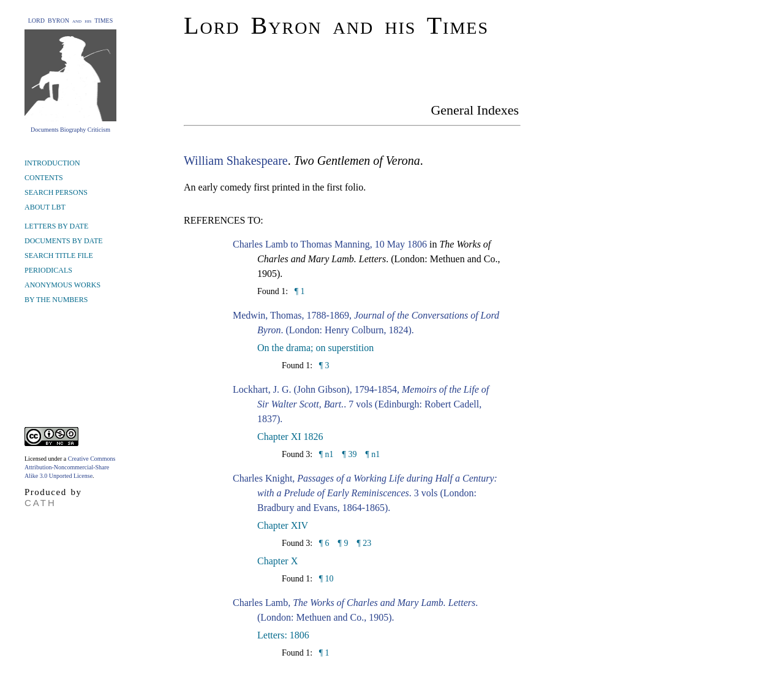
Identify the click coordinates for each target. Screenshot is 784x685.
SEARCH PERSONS (56, 192)
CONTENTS (44, 178)
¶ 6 (323, 543)
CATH (40, 503)
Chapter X (277, 561)
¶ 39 (350, 454)
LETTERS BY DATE (56, 226)
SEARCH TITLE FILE (59, 255)
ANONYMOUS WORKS (62, 285)
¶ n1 (325, 454)
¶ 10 (325, 579)
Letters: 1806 (283, 635)
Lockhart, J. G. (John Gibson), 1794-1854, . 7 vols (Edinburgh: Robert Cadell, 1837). (361, 404)
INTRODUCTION (52, 163)
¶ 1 (298, 291)
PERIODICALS (48, 270)
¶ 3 (323, 365)
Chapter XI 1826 (290, 437)
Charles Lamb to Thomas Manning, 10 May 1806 (330, 244)
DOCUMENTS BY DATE (64, 241)
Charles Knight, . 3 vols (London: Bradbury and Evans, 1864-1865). (365, 493)
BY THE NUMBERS (56, 300)
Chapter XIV (283, 525)
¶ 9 (343, 543)
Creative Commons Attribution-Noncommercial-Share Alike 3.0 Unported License (70, 467)
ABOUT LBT (45, 207)
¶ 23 (364, 543)
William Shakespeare (236, 161)
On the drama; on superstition (315, 348)
